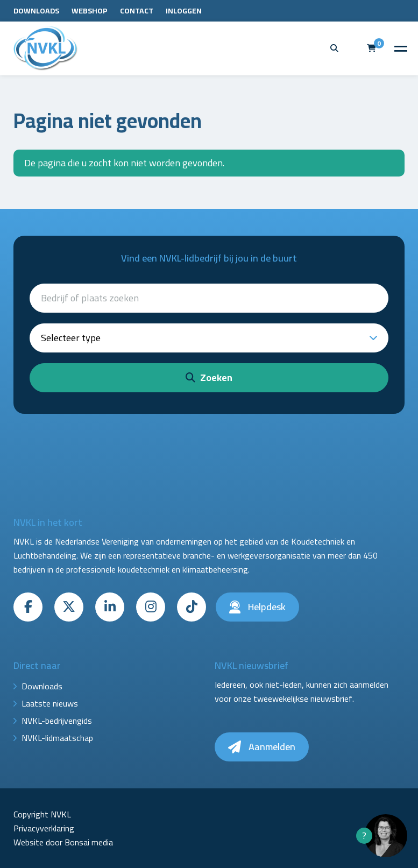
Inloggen (184, 11)
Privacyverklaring (44, 828)
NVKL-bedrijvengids (57, 721)
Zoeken (209, 377)
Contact (137, 11)
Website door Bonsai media (63, 842)
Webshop (90, 11)
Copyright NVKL (42, 814)
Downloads (36, 11)
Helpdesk (257, 607)
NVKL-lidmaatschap (57, 738)
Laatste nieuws (50, 703)
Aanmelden (262, 747)
